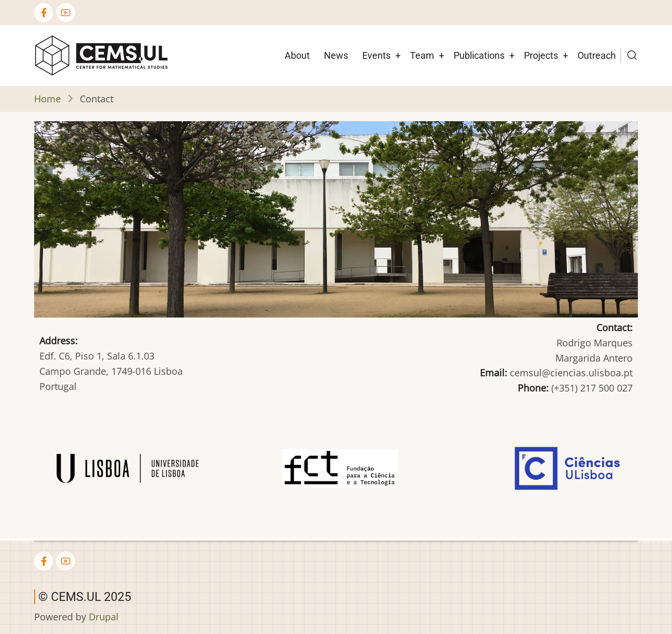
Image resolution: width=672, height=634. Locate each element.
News (336, 55)
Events (376, 55)
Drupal (104, 617)
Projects (541, 55)
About (297, 55)
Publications (479, 55)
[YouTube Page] (66, 13)
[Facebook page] (44, 13)
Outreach (597, 55)
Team (422, 55)
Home (48, 99)
